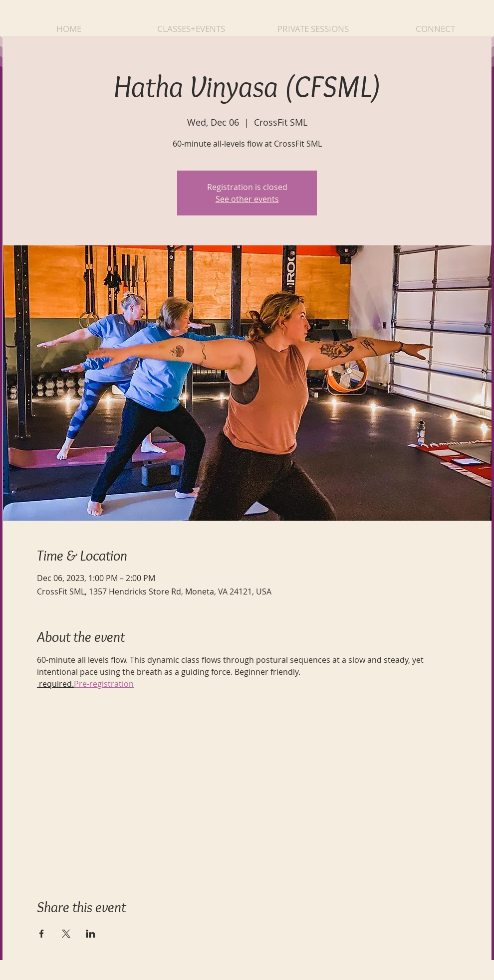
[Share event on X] (66, 934)
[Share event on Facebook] (42, 934)
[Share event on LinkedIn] (91, 934)
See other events (247, 199)
